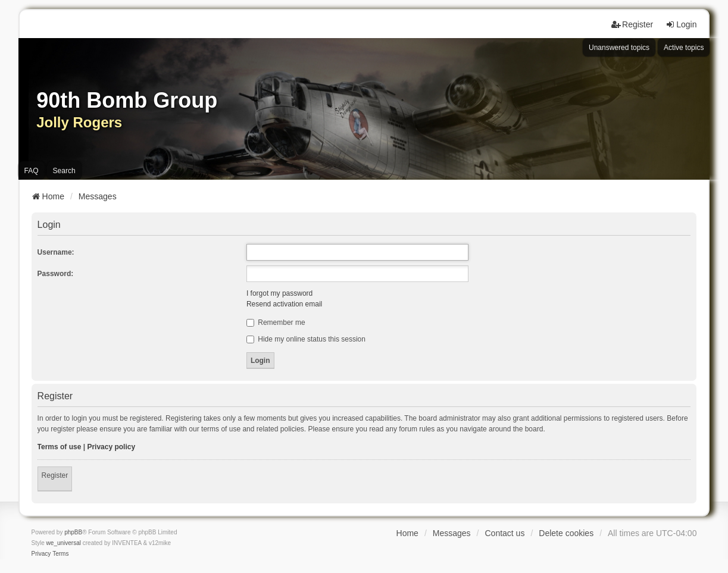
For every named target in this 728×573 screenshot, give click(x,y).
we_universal (64, 543)
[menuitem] (41, 554)
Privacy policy (111, 447)
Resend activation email (284, 304)
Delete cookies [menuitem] (566, 533)
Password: (56, 274)
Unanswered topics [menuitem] (619, 48)
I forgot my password (279, 293)
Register (55, 475)
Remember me (276, 322)
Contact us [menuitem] (504, 533)
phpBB (73, 532)
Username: (56, 252)
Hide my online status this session (306, 339)
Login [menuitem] (681, 24)
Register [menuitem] (632, 24)
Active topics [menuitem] (684, 48)
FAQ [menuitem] (32, 171)
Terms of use (60, 447)
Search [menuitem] (64, 171)
